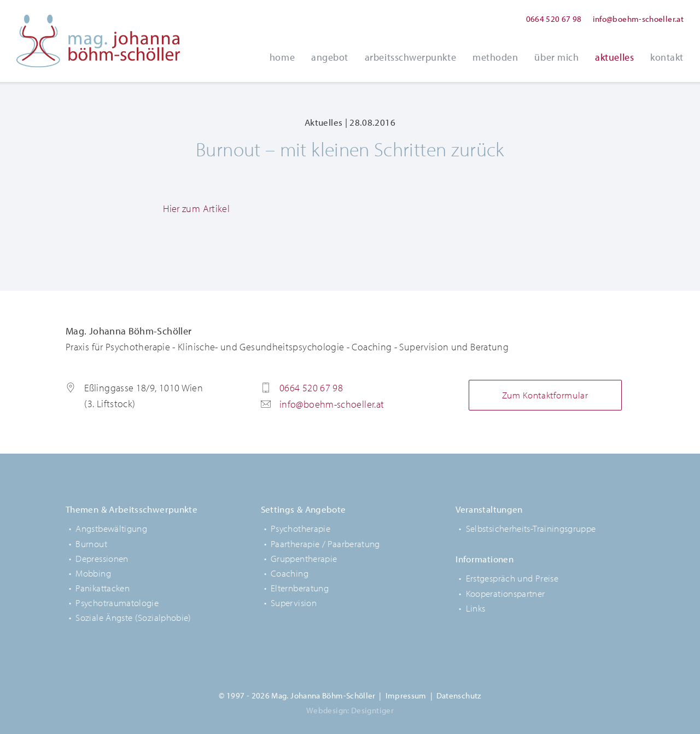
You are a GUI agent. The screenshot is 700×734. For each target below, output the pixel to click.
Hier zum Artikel (196, 209)
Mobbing (93, 573)
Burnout (91, 544)
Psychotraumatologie (117, 603)
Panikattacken (103, 588)
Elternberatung (300, 588)
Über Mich (556, 57)
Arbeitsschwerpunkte (410, 57)
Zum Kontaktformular (545, 395)
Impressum (406, 695)
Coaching (290, 573)
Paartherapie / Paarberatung (325, 544)
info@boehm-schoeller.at (638, 19)
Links (476, 608)
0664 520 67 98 (554, 19)
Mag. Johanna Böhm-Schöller (98, 41)
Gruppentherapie (304, 558)
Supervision (294, 603)
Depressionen (102, 558)
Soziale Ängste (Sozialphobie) (133, 617)
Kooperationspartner (506, 593)
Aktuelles (614, 57)
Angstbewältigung (111, 528)
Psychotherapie (301, 528)
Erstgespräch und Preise (512, 578)
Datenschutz (459, 695)
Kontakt (667, 57)
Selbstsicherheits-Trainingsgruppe (531, 528)
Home (282, 57)
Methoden (495, 57)
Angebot (330, 57)
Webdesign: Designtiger (350, 710)
